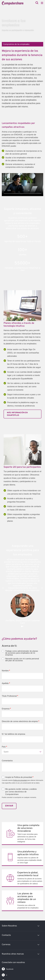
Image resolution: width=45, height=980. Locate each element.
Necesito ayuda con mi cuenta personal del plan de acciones (22, 660)
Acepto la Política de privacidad (19, 777)
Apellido (6, 683)
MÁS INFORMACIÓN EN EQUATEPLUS (17, 414)
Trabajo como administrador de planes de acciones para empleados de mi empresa (22, 653)
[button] (3, 588)
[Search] (37, 3)
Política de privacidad (20, 780)
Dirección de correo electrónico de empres (20, 721)
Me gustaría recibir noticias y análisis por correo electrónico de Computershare (21, 792)
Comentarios (7, 761)
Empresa (6, 709)
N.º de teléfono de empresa (13, 734)
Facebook (8, 968)
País (4, 747)
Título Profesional (10, 696)
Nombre (6, 671)
